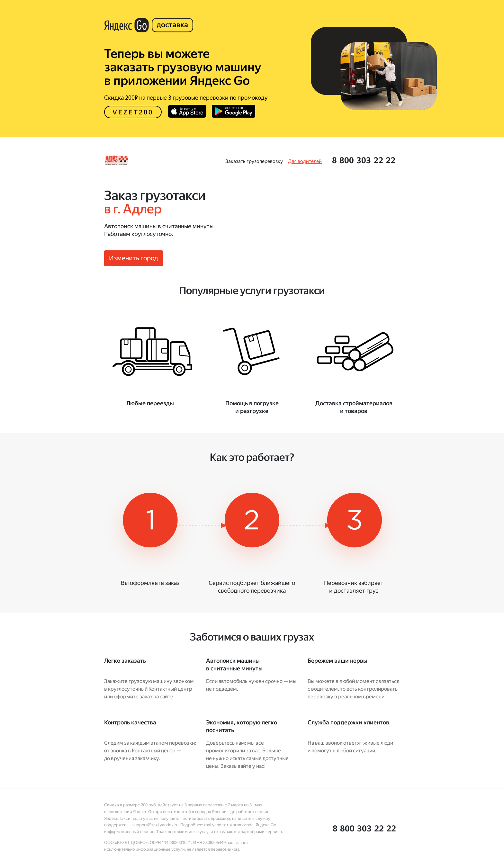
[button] (364, 160)
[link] (254, 161)
